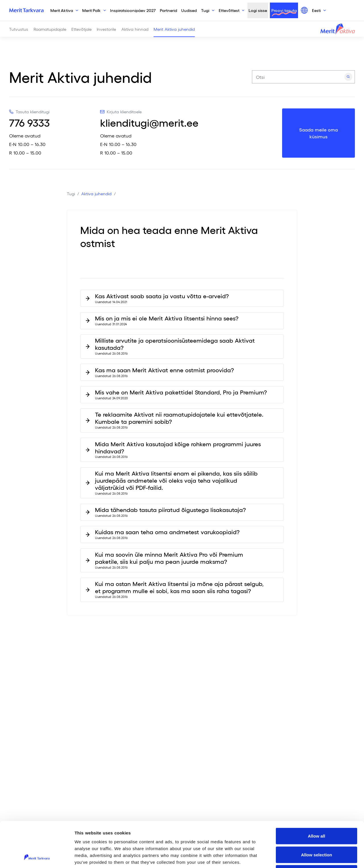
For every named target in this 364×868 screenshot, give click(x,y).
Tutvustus (19, 29)
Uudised (189, 10)
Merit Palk (91, 10)
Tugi (205, 10)
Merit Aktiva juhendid (174, 29)
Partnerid (168, 10)
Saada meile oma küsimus (318, 133)
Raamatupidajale (50, 29)
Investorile (106, 29)
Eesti (316, 10)
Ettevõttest (229, 10)
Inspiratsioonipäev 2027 (133, 10)
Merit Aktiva (62, 10)
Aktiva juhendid (96, 194)
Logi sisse (258, 10)
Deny (317, 831)
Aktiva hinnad (135, 29)
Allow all (317, 793)
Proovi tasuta (284, 10)
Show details (299, 857)
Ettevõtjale (81, 29)
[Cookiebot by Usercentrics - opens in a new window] (37, 857)
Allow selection (316, 812)
